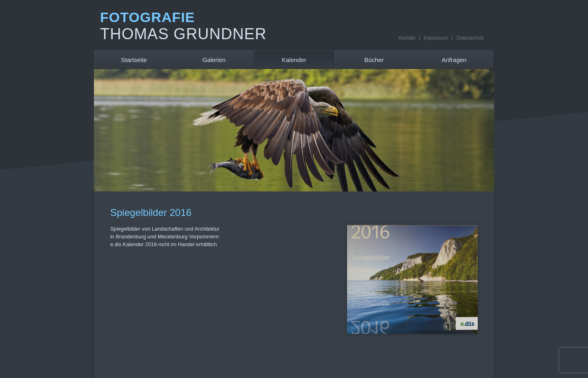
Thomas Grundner (183, 34)
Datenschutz (470, 38)
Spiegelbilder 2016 (151, 212)
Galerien (214, 60)
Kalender (294, 60)
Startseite (134, 60)
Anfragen (454, 60)
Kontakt (407, 38)
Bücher (374, 60)
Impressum (436, 38)
